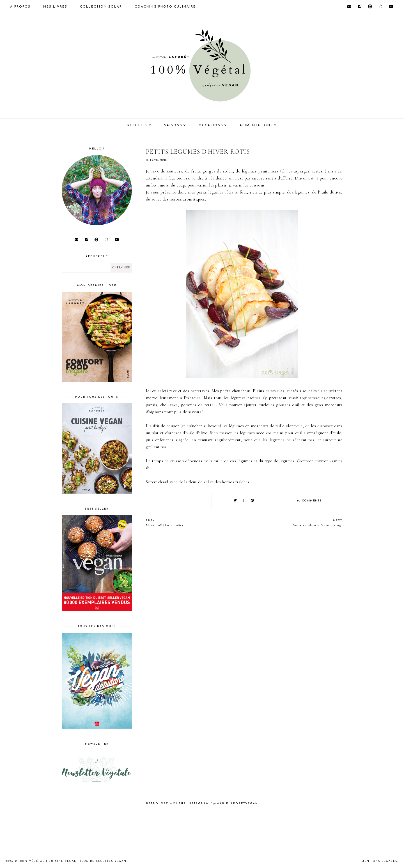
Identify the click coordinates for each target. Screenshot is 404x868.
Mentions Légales (379, 861)
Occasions (211, 126)
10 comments (309, 501)
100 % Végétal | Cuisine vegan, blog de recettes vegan (73, 861)
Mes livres (55, 7)
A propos (20, 7)
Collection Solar (101, 7)
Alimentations (256, 126)
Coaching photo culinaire (165, 7)
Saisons (173, 126)
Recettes (138, 126)
